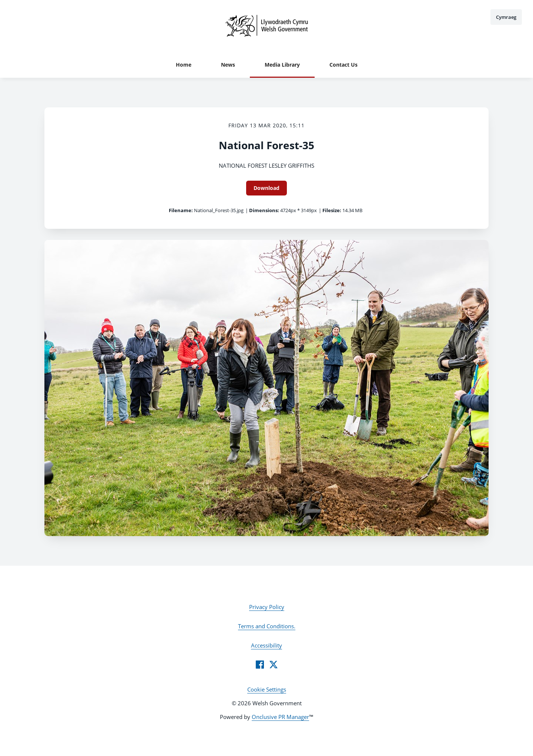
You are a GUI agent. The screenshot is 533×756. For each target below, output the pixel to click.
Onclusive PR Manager (280, 717)
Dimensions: (264, 210)
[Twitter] (274, 665)
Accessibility (266, 645)
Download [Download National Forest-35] (266, 188)
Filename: (181, 210)
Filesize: (332, 210)
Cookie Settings (267, 689)
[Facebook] (260, 665)
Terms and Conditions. (267, 626)
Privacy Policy (267, 607)
